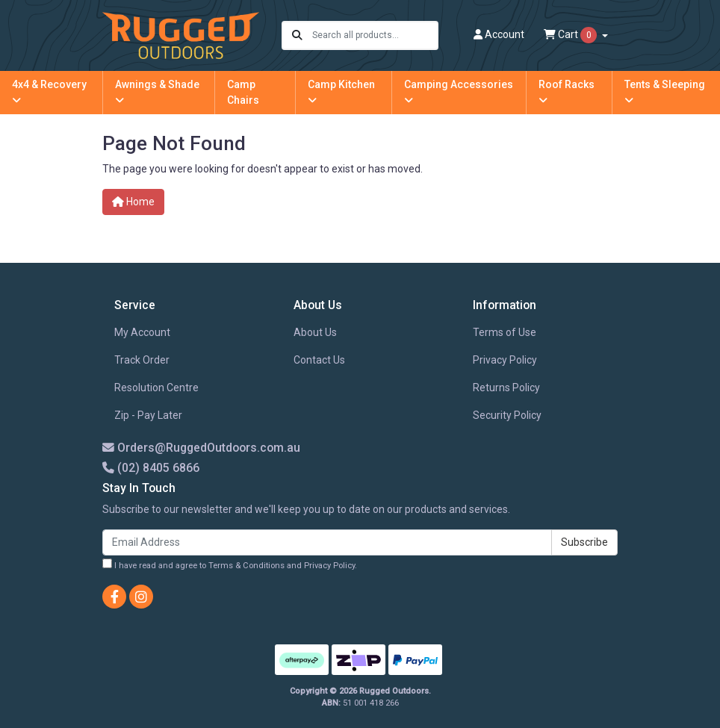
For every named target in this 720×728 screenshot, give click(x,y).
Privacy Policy (505, 360)
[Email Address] (327, 542)
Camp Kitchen (341, 92)
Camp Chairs (243, 92)
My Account (142, 332)
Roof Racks (567, 92)
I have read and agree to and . (230, 564)
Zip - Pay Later (148, 415)
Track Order (142, 360)
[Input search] (375, 35)
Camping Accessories (459, 92)
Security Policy (507, 415)
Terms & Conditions (246, 566)
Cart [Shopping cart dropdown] (571, 35)
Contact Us (319, 360)
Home (133, 202)
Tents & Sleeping (665, 92)
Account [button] (499, 34)
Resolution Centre (156, 388)
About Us (315, 332)
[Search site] (297, 35)
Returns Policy (506, 388)
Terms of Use (505, 332)
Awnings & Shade (157, 92)
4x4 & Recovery (49, 92)
